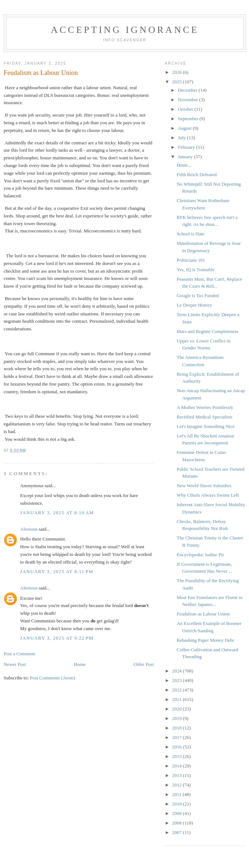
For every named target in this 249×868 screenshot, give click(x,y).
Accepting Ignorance (125, 30)
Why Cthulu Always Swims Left (208, 495)
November (189, 100)
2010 (177, 804)
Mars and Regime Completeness (207, 331)
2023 (177, 680)
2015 (177, 756)
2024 (177, 671)
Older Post (144, 664)
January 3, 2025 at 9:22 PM (57, 638)
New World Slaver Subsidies (204, 486)
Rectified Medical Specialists (204, 417)
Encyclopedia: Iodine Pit (200, 555)
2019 (177, 718)
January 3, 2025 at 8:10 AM (57, 513)
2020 (177, 709)
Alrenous (29, 529)
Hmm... (184, 165)
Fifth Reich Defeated (196, 175)
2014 (177, 766)
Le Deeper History (194, 305)
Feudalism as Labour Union (203, 614)
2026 (177, 72)
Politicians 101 (191, 260)
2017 (177, 737)
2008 (177, 823)
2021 (177, 699)
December (188, 90)
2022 (177, 690)
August (185, 128)
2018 (177, 728)
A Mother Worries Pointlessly (205, 407)
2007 (177, 832)
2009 (177, 813)
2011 (177, 794)
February (187, 147)
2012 (177, 785)
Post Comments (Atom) (53, 678)
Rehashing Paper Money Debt (205, 640)
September (189, 119)
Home (80, 664)
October (186, 109)
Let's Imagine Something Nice (205, 426)
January (186, 157)
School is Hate (190, 234)
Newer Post (15, 664)
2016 (177, 747)
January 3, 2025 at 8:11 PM (57, 571)
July (183, 138)
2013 (177, 775)
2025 (177, 82)
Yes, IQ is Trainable (195, 270)
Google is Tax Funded (198, 295)
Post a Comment (19, 654)
